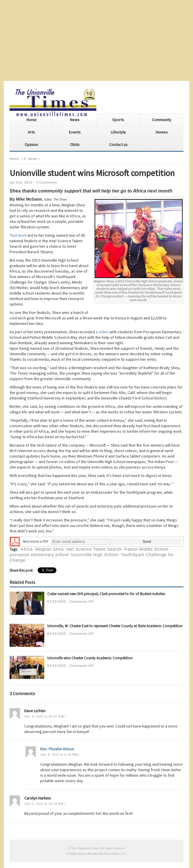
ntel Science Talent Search (94, 549)
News (75, 120)
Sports (118, 120)
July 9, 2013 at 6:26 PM (59, 754)
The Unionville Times (85, 848)
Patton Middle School (146, 549)
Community (162, 120)
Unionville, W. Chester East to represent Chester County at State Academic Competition (115, 626)
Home (31, 120)
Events (75, 132)
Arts (31, 132)
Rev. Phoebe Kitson (57, 749)
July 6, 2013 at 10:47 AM (44, 716)
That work (18, 235)
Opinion (31, 145)
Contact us (118, 145)
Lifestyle (118, 132)
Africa (27, 549)
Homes (162, 132)
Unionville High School (95, 555)
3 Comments (47, 182)
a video (102, 332)
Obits (75, 145)
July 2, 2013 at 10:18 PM (44, 804)
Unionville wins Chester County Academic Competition (90, 658)
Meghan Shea (49, 549)
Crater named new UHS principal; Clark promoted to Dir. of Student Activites (106, 594)
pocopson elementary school (39, 555)
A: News (30, 159)
